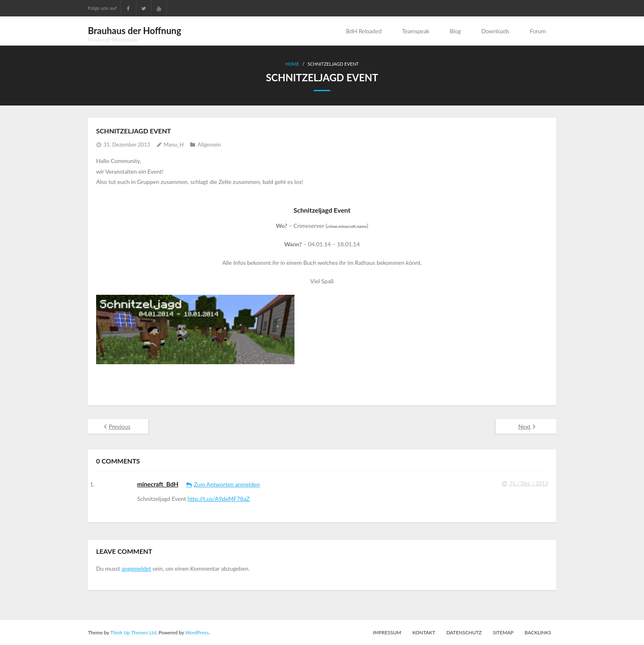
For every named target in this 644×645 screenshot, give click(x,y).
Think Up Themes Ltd (133, 632)
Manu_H (174, 145)
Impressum (387, 632)
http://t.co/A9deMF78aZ (219, 499)
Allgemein (209, 145)
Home (292, 64)
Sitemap (503, 632)
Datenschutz (464, 632)
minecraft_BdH (158, 484)
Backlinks (538, 632)
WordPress (197, 632)
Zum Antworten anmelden (227, 484)
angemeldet (136, 568)
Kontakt (424, 632)
